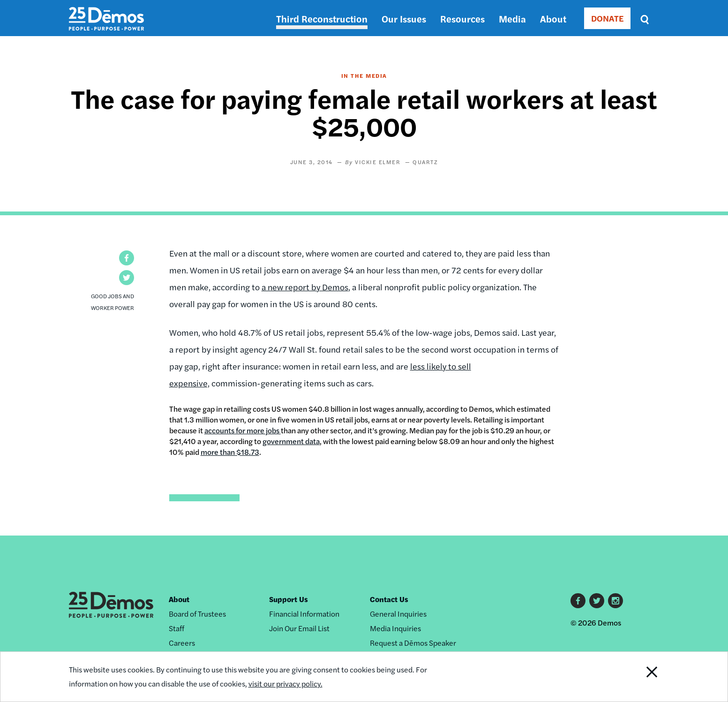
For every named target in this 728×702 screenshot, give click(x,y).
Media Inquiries (395, 628)
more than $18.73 (230, 452)
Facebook (578, 601)
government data (291, 441)
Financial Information (304, 614)
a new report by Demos (305, 287)
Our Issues (404, 19)
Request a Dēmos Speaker (413, 643)
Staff (176, 628)
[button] (127, 258)
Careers (182, 643)
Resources (462, 19)
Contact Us (389, 599)
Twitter (597, 601)
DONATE (607, 18)
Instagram (615, 601)
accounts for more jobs (243, 430)
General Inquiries (398, 614)
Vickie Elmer (378, 162)
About (553, 19)
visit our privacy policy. (285, 683)
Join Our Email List (299, 628)
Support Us (289, 599)
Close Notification (640, 677)
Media (512, 19)
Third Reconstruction (322, 19)
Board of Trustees (197, 614)
